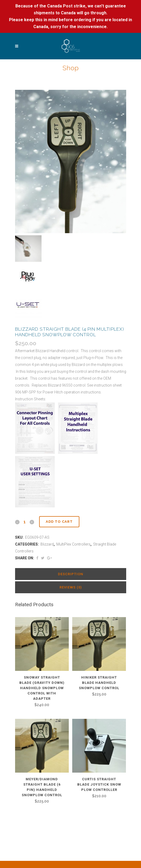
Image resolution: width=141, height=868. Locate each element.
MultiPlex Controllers (73, 544)
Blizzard (47, 544)
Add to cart (59, 522)
